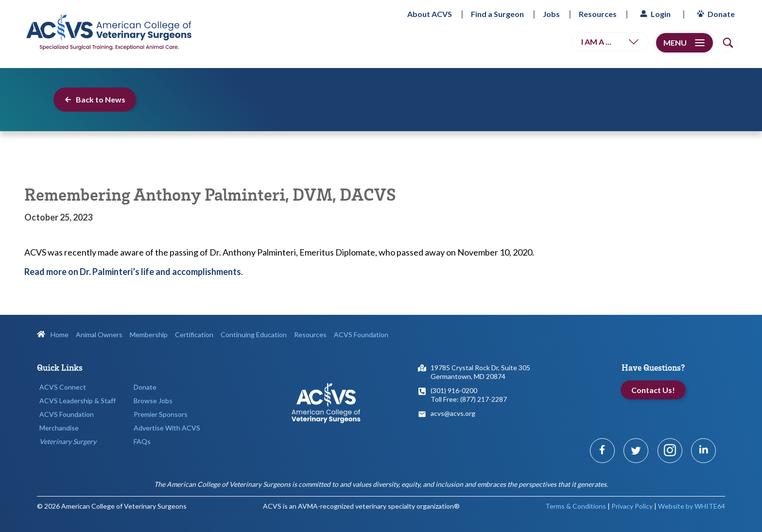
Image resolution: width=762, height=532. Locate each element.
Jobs (551, 14)
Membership (149, 335)
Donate (715, 14)
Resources (598, 14)
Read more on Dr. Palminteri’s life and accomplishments (133, 272)
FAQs (142, 441)
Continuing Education (254, 335)
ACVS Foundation (361, 335)
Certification (194, 335)
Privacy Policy (632, 506)
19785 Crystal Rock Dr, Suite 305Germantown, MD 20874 (480, 372)
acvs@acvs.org (453, 413)
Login (654, 14)
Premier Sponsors (161, 414)
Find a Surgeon (497, 14)
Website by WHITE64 (692, 506)
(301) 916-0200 (454, 390)
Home (53, 335)
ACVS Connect (63, 387)
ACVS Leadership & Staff (78, 401)
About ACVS (430, 14)
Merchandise (59, 428)
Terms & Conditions (576, 506)
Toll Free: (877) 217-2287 (469, 399)
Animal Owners (99, 335)
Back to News (95, 99)
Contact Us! (653, 390)
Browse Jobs (153, 401)
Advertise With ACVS (167, 428)
